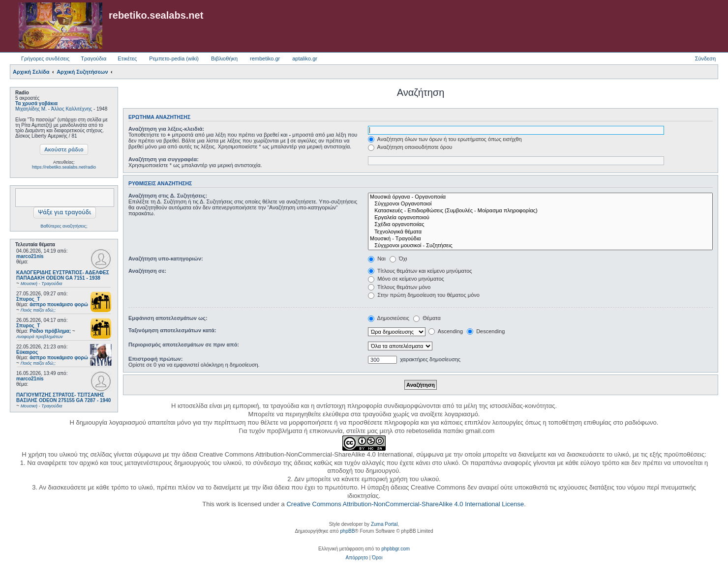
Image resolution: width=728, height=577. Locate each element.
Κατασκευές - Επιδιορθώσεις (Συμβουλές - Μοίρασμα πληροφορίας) (540, 211)
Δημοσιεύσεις (389, 318)
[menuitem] (357, 558)
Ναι (377, 259)
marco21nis (30, 256)
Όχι (398, 259)
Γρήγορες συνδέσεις (45, 58)
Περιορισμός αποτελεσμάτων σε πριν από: (184, 345)
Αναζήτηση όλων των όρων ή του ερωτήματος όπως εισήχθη (445, 139)
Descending (486, 331)
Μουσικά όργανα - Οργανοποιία (540, 197)
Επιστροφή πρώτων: (155, 359)
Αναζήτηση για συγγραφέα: (164, 159)
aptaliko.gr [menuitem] (305, 58)
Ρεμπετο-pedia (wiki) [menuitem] (174, 58)
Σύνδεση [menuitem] (705, 58)
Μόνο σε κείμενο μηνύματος (406, 279)
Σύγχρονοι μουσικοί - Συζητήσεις (540, 246)
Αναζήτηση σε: (147, 271)
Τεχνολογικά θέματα (540, 232)
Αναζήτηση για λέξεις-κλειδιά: (166, 129)
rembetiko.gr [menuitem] (265, 58)
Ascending (446, 331)
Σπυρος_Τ (28, 299)
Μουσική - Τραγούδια (540, 239)
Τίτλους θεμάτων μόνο (399, 287)
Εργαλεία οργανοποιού (540, 218)
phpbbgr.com (395, 549)
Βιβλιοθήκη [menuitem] (224, 58)
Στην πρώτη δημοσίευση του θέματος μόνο (424, 295)
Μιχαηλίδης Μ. (31, 109)
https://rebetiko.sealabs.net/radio (64, 167)
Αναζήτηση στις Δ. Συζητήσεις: (168, 196)
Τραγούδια (93, 58)
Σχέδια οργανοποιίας (540, 225)
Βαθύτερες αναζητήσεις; (64, 226)
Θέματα (427, 318)
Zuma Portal (384, 524)
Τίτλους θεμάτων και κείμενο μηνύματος (420, 271)
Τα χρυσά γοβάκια (36, 103)
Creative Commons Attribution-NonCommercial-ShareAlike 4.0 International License (405, 504)
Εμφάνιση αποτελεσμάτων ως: (168, 318)
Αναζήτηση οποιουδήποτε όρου (410, 147)
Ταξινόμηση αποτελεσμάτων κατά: (172, 330)
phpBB (347, 531)
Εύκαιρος (27, 352)
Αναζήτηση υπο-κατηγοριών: (166, 259)
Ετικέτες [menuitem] (127, 58)
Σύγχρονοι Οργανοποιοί (540, 204)
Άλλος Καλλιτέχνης (72, 109)
